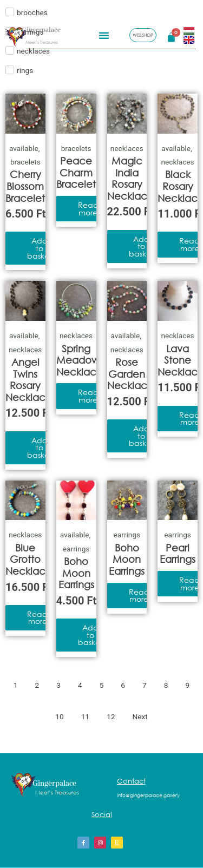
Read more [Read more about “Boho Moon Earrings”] (139, 596)
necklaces (127, 148)
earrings (76, 549)
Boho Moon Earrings (76, 573)
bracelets (25, 162)
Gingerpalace (41, 29)
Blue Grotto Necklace (29, 559)
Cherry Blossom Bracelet (25, 186)
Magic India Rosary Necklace (130, 178)
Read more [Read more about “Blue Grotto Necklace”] (37, 618)
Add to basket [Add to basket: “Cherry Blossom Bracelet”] (40, 248)
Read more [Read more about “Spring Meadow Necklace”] (88, 396)
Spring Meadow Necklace (80, 360)
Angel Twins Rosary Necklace (29, 380)
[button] (104, 34)
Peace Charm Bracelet (76, 172)
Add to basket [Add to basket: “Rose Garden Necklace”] (141, 436)
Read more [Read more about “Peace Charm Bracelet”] (88, 209)
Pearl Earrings (178, 554)
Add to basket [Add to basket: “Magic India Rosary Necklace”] (141, 246)
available (24, 148)
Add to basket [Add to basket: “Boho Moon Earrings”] (90, 635)
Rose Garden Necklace (130, 374)
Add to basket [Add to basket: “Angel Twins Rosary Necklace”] (40, 448)
